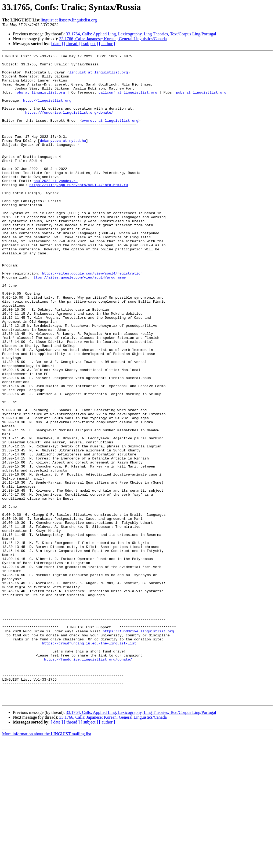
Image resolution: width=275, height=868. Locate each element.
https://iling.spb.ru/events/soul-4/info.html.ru (79, 211)
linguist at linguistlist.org (99, 76)
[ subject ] (89, 44)
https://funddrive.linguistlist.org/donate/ (69, 124)
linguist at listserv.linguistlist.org (69, 20)
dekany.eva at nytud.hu (63, 158)
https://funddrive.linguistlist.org (138, 747)
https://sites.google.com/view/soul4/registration (92, 317)
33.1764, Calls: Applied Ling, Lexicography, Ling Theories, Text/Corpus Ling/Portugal (141, 34)
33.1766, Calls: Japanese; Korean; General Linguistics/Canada (113, 39)
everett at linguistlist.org (110, 134)
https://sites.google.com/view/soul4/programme (79, 322)
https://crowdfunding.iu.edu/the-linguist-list (89, 761)
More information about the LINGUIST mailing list (47, 863)
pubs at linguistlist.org (201, 100)
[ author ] (107, 44)
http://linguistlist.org (47, 110)
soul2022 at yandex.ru (56, 206)
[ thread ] (72, 44)
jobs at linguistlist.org (40, 100)
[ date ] (57, 44)
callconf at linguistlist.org (128, 100)
